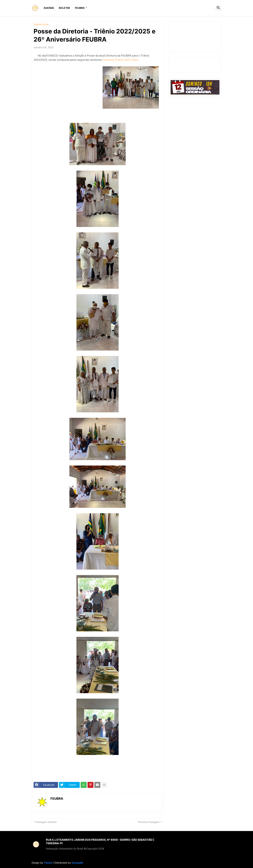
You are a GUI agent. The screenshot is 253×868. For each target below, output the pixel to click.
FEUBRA (80, 8)
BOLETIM (64, 8)
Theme (48, 863)
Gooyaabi (77, 863)
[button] (218, 8)
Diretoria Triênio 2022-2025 (121, 60)
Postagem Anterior (46, 822)
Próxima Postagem (149, 822)
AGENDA (49, 8)
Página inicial (41, 24)
